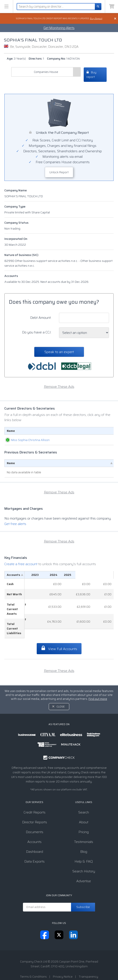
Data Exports (34, 848)
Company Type (15, 206)
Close (61, 693)
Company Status (16, 223)
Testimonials (84, 828)
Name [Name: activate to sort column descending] (11, 468)
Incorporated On (16, 239)
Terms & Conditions (33, 963)
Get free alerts (15, 528)
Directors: (36, 58)
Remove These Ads (59, 387)
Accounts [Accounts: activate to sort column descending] (13, 579)
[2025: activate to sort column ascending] (105, 579)
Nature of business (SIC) (21, 255)
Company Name (16, 190)
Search (84, 799)
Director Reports (35, 809)
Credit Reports (35, 799)
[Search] (98, 7)
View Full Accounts (59, 635)
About (84, 809)
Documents (35, 818)
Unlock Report (59, 172)
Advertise (84, 868)
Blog (84, 838)
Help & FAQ (84, 848)
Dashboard (35, 838)
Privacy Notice (63, 963)
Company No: (63, 58)
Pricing (84, 818)
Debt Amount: (41, 318)
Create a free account (21, 569)
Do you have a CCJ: (37, 332)
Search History (84, 858)
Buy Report (96, 18)
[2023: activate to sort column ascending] (64, 579)
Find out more (98, 685)
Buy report (91, 75)
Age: (16, 58)
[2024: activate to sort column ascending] (86, 579)
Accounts (11, 276)
